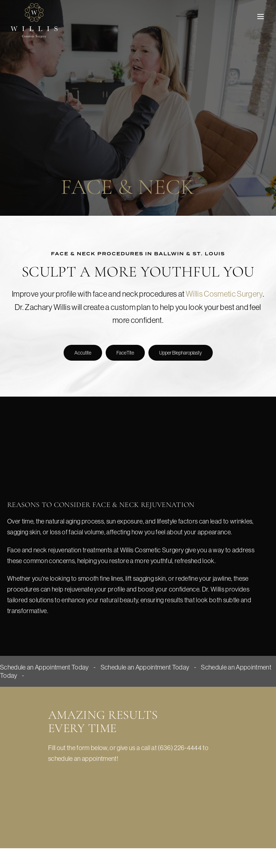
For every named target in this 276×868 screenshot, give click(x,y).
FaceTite (125, 353)
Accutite (83, 353)
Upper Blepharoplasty (181, 353)
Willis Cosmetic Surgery (224, 294)
